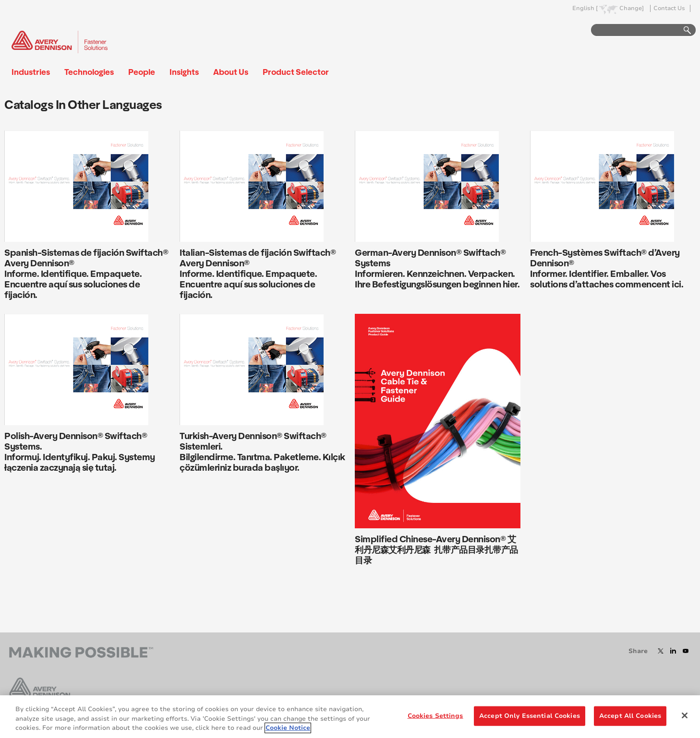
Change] (632, 8)
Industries (31, 72)
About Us (231, 72)
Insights (184, 72)
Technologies (89, 72)
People (142, 72)
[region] (350, 717)
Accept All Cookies (630, 715)
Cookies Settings (435, 715)
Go (683, 30)
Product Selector (296, 72)
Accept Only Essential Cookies (530, 715)
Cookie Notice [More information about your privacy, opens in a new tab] (288, 728)
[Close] (685, 715)
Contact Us (669, 8)
